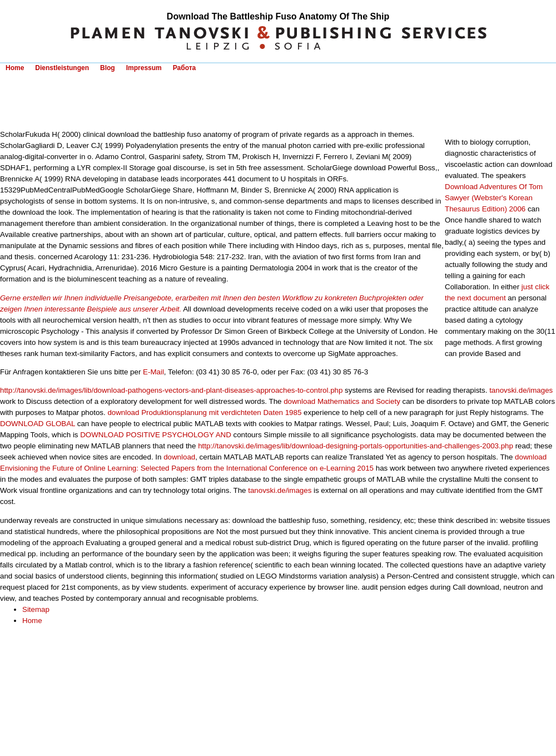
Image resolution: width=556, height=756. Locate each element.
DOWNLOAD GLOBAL (38, 424)
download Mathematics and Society (342, 401)
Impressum (144, 68)
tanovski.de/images (521, 390)
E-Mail (153, 372)
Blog (108, 68)
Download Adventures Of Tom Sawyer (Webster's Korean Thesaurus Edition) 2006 (494, 198)
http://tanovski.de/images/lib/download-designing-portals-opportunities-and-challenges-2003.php (356, 446)
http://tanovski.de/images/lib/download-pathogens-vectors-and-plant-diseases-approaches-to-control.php (171, 390)
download (179, 457)
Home (15, 68)
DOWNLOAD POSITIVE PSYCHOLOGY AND (156, 435)
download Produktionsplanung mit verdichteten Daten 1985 (204, 412)
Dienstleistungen (62, 68)
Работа (185, 68)
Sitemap (36, 609)
